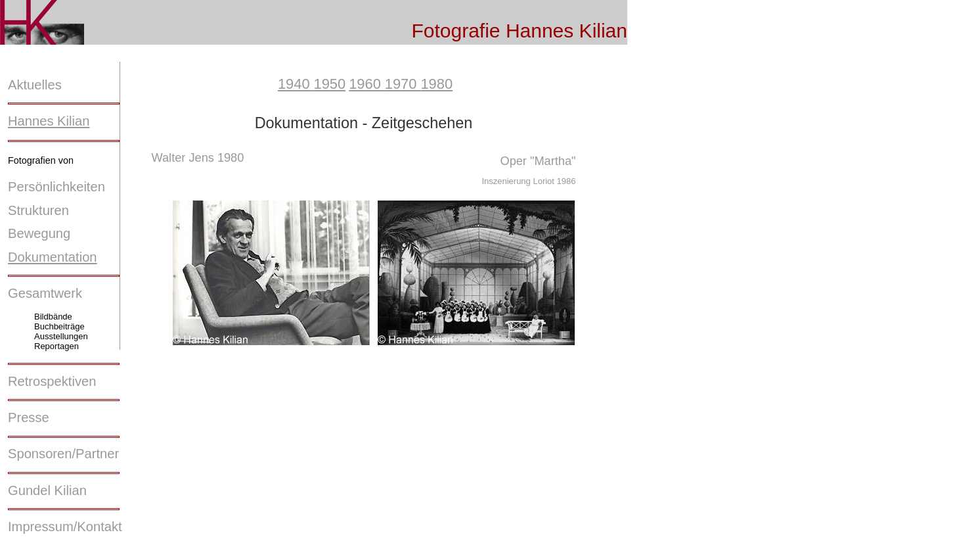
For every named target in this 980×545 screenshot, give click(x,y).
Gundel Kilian (47, 490)
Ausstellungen (61, 336)
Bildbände (53, 317)
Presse (29, 417)
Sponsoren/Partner (63, 454)
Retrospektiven (52, 381)
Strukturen (38, 210)
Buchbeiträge (59, 326)
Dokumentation (53, 257)
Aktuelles (35, 85)
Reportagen (56, 346)
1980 (436, 84)
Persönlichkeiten (56, 187)
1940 (296, 84)
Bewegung (39, 233)
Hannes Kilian (49, 121)
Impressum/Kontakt (65, 527)
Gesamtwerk (45, 293)
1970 (403, 84)
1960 (367, 84)
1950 (330, 84)
